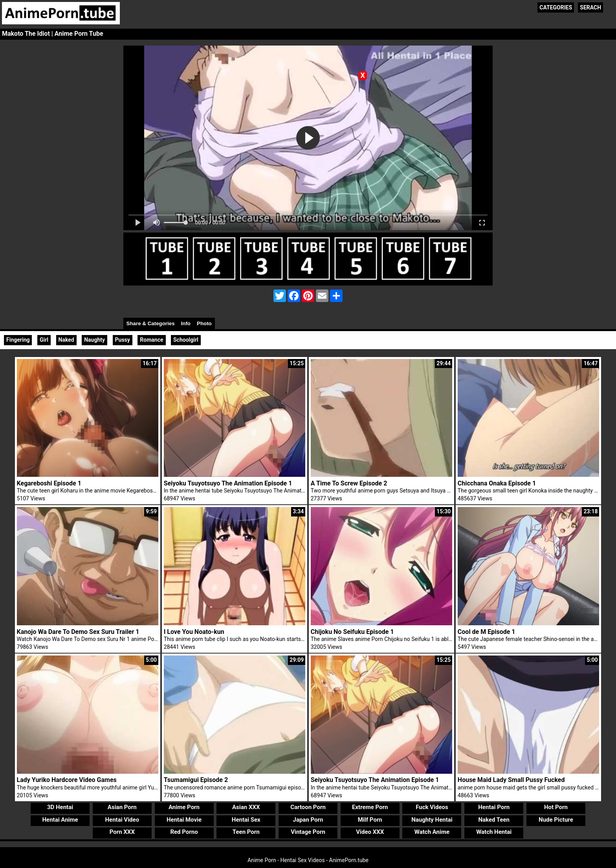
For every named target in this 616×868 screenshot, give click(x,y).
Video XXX (370, 832)
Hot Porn (556, 807)
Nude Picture (556, 820)
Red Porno (184, 832)
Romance (151, 340)
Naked (66, 340)
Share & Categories (151, 323)
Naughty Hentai (432, 820)
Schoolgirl (186, 340)
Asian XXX (246, 807)
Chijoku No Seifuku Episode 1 (352, 632)
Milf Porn (370, 820)
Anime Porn (184, 807)
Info (186, 323)
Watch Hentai (494, 832)
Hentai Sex (246, 820)
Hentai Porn (494, 807)
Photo (204, 323)
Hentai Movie (184, 820)
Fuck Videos (432, 807)
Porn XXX (122, 832)
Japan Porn (308, 820)
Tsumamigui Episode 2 (196, 780)
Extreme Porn (370, 807)
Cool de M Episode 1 (487, 632)
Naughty (94, 340)
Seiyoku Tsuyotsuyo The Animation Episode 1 (228, 483)
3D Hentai (60, 807)
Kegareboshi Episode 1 (49, 483)
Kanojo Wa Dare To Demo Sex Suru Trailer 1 (78, 632)
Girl (44, 340)
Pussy (123, 340)
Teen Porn (246, 832)
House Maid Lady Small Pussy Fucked (511, 780)
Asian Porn (122, 807)
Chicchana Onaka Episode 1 (497, 483)
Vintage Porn (308, 832)
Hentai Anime (60, 820)
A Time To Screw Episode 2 (349, 483)
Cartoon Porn (308, 807)
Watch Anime (432, 832)
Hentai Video (122, 820)
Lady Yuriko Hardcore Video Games (67, 780)
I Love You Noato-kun (194, 632)
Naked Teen (494, 820)
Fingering (18, 340)
